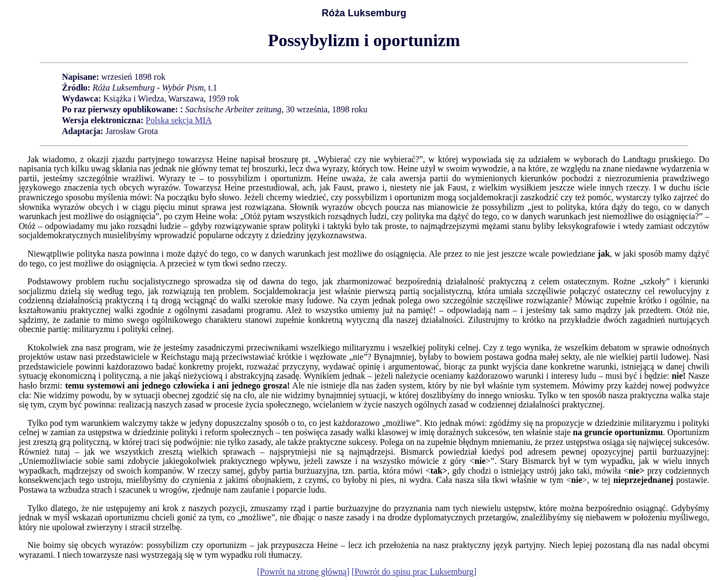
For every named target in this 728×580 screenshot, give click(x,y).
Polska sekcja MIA (179, 120)
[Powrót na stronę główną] (303, 572)
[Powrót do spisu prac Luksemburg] (414, 572)
